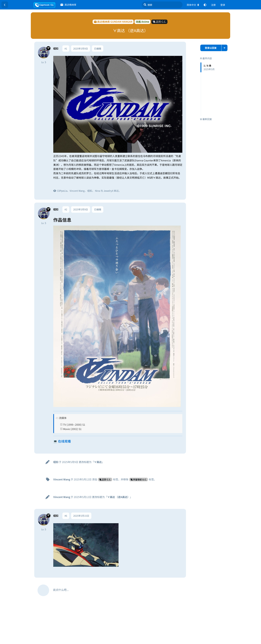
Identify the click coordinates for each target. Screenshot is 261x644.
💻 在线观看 (62, 441)
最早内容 (206, 58)
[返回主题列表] (5, 5)
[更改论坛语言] (193, 5)
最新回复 (206, 119)
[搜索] (162, 5)
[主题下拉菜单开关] (224, 48)
